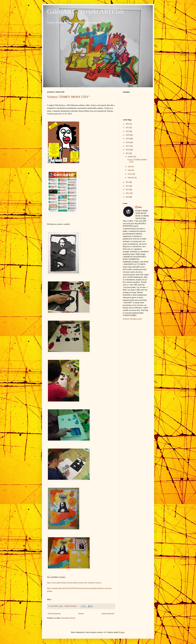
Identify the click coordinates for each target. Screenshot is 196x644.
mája (130, 170)
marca (130, 174)
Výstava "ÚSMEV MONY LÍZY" (68, 97)
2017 (128, 146)
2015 (128, 153)
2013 (128, 186)
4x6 (105, 632)
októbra (131, 157)
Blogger (122, 632)
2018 (128, 142)
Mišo (140, 207)
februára (131, 178)
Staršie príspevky (108, 614)
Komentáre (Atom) (68, 618)
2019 (128, 139)
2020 (128, 135)
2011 (128, 193)
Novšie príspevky (54, 614)
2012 (128, 190)
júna (130, 167)
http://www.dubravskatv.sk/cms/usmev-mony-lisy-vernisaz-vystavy (74, 583)
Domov (81, 614)
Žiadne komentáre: (71, 606)
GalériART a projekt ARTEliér (86, 12)
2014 (128, 182)
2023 (128, 128)
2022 (128, 131)
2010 (128, 197)
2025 (128, 124)
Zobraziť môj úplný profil (132, 319)
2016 (128, 150)
